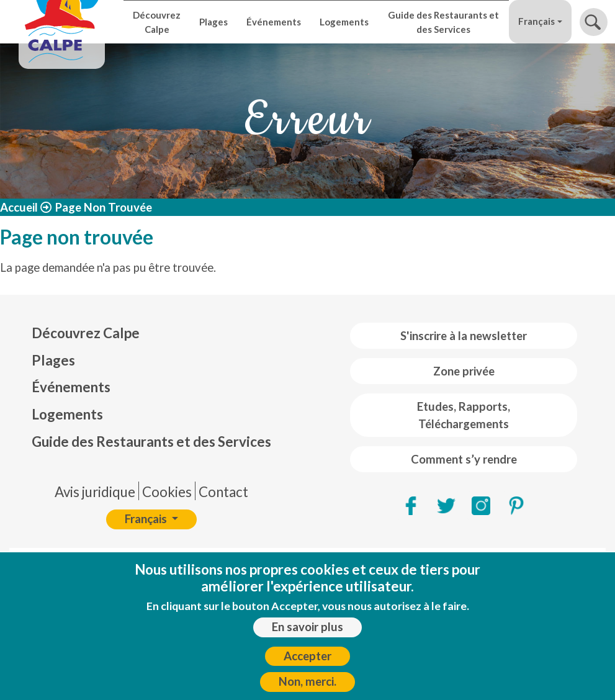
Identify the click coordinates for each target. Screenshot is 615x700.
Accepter (307, 662)
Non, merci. (307, 688)
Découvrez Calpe (157, 22)
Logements (344, 22)
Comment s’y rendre (464, 459)
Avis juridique (95, 492)
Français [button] (536, 21)
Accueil (19, 207)
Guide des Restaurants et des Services (443, 22)
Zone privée (464, 371)
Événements (274, 22)
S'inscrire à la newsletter (464, 336)
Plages (213, 22)
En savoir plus (307, 634)
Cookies (167, 492)
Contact (223, 492)
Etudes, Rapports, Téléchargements (464, 415)
